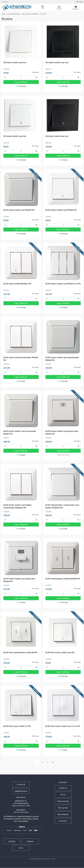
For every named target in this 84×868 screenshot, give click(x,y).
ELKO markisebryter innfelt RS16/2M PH (63, 579)
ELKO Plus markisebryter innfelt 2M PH (20, 653)
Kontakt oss (5, 2)
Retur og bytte (63, 808)
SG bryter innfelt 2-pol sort (57, 136)
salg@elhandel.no (21, 791)
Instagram (30, 842)
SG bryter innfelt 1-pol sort (57, 63)
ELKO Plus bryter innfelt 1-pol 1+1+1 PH (63, 726)
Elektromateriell (14, 14)
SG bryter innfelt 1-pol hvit (15, 63)
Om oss (63, 795)
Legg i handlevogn (21, 82)
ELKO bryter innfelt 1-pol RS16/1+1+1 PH (63, 284)
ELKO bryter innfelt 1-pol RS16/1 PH (19, 210)
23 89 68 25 (21, 785)
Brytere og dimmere (30, 14)
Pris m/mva (35, 72)
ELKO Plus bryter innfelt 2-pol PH (60, 653)
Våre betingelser (63, 815)
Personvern (63, 821)
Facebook (12, 842)
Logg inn (81, 2)
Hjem (4, 14)
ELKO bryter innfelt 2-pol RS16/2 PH (61, 210)
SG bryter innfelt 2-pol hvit (15, 136)
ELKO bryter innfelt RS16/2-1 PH (17, 284)
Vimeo (21, 848)
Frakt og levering (63, 801)
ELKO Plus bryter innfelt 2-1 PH (17, 726)
